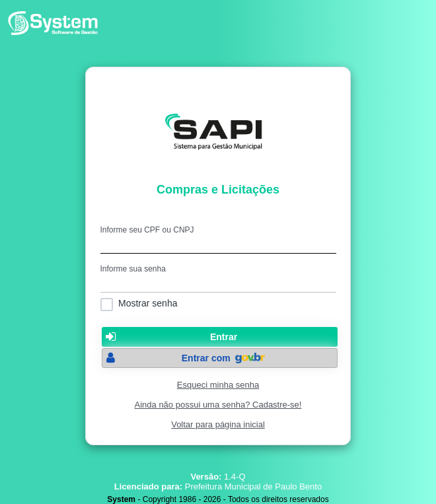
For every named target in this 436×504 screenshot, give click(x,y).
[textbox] (218, 244)
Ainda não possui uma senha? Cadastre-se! (218, 405)
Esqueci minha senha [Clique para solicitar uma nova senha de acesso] (218, 385)
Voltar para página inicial (218, 424)
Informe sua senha (133, 269)
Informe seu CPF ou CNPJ (147, 230)
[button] (220, 337)
